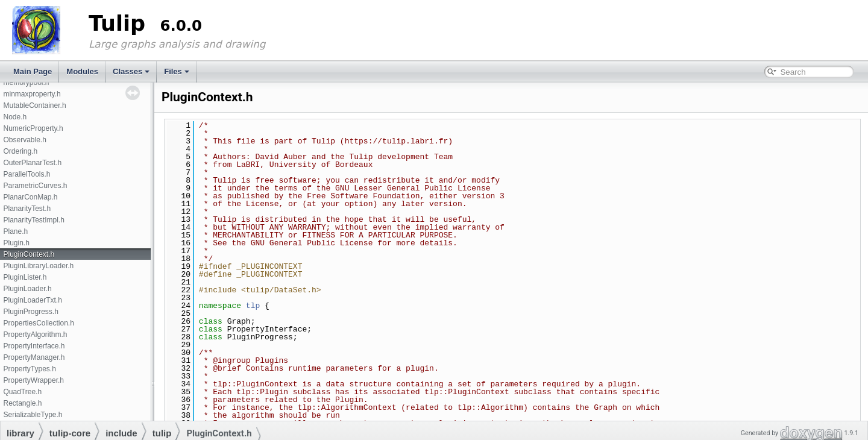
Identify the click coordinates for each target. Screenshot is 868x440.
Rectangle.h (22, 403)
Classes (131, 71)
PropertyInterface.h (34, 346)
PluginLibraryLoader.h (38, 266)
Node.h (15, 117)
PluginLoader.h (27, 289)
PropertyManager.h (34, 357)
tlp (253, 306)
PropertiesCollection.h (38, 323)
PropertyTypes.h (29, 369)
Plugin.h (16, 243)
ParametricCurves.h (35, 186)
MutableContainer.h (34, 105)
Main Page (33, 71)
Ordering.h (20, 151)
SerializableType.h (33, 415)
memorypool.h (26, 83)
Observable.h (24, 140)
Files (177, 71)
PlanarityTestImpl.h (33, 220)
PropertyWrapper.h (33, 380)
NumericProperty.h (33, 128)
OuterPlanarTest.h (32, 163)
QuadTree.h (22, 392)
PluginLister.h (25, 277)
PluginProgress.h (30, 312)
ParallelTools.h (27, 174)
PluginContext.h (29, 254)
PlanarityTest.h (27, 209)
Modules (82, 71)
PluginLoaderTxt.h (32, 300)
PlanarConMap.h (30, 197)
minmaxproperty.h (32, 94)
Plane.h (15, 231)
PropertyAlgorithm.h (35, 335)
